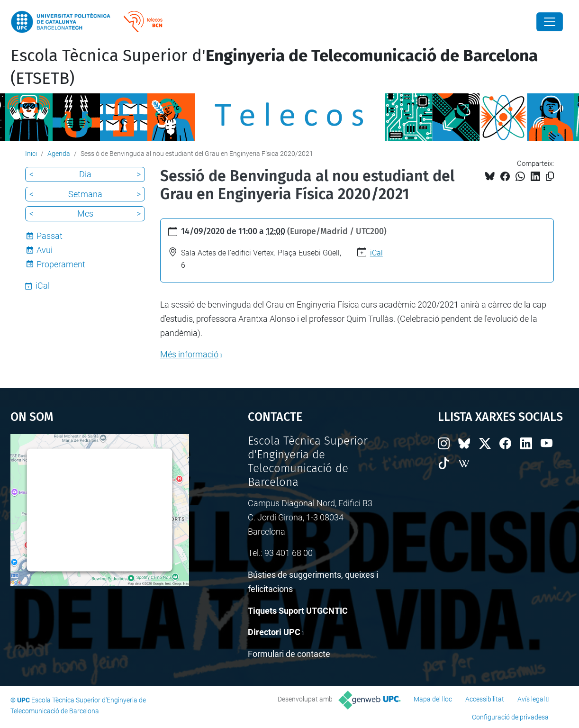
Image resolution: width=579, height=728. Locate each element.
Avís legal (531, 699)
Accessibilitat (485, 699)
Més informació (189, 354)
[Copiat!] (550, 177)
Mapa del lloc (433, 699)
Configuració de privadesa (510, 717)
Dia (85, 174)
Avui (45, 250)
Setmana (85, 194)
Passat (50, 236)
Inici (31, 154)
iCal (376, 253)
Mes (85, 214)
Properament (61, 264)
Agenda (59, 154)
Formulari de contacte (289, 654)
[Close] (550, 22)
